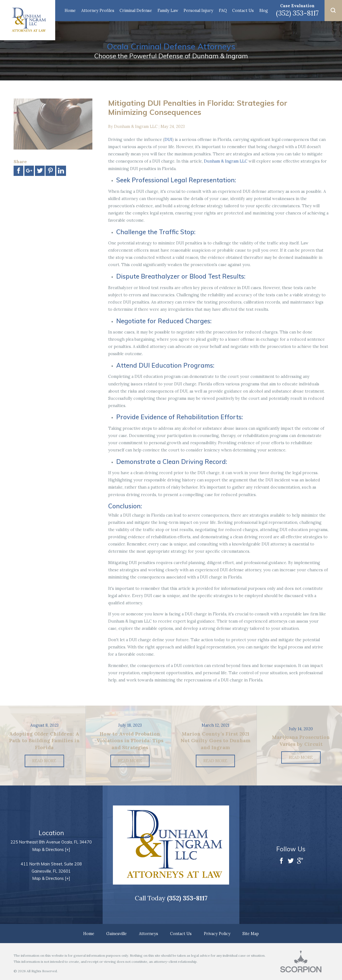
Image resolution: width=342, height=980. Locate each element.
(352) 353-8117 (297, 13)
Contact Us (243, 10)
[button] (333, 11)
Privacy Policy (217, 934)
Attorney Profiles (98, 10)
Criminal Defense (136, 10)
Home (70, 10)
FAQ (223, 10)
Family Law (168, 10)
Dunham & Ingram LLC (226, 161)
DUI (168, 139)
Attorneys (149, 934)
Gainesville (116, 934)
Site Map (251, 934)
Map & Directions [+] (51, 849)
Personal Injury (198, 10)
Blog (264, 10)
